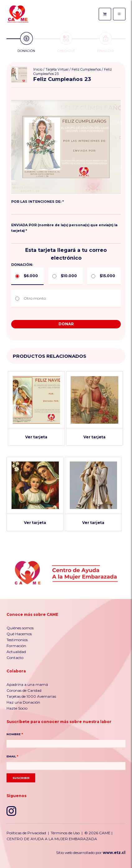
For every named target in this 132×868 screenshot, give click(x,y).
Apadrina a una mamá (27, 684)
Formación (16, 646)
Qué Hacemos (19, 634)
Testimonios (17, 640)
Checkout (66, 42)
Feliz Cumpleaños (86, 69)
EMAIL (12, 756)
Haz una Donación (23, 702)
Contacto (15, 658)
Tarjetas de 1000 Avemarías (31, 696)
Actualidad (16, 652)
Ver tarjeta (36, 437)
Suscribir (21, 778)
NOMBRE (15, 734)
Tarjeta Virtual (57, 69)
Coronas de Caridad (24, 690)
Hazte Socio (17, 708)
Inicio (38, 69)
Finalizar (106, 42)
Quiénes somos (20, 628)
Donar (66, 324)
